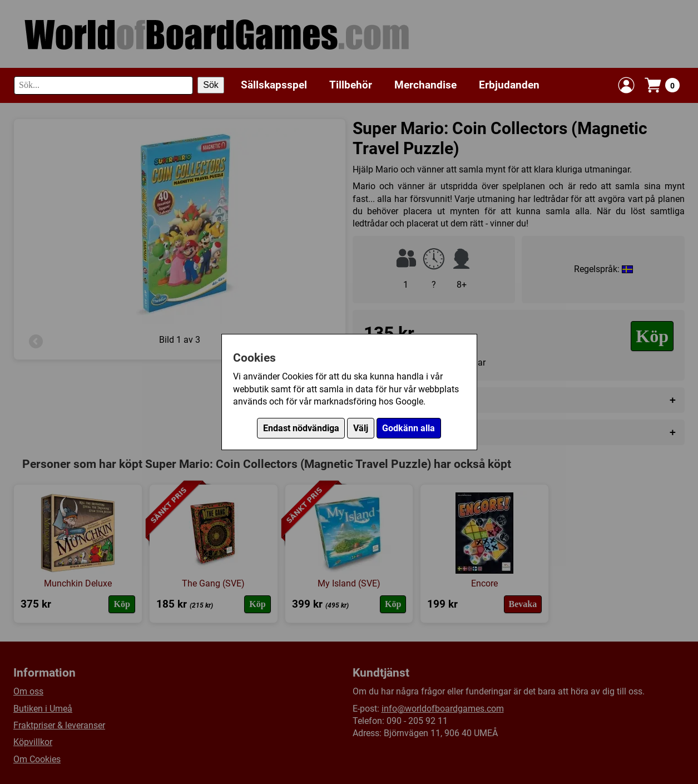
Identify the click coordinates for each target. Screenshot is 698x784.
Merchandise (425, 85)
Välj (361, 428)
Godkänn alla (409, 428)
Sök (211, 85)
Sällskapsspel (274, 85)
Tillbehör (351, 85)
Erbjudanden (509, 85)
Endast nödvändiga (301, 428)
